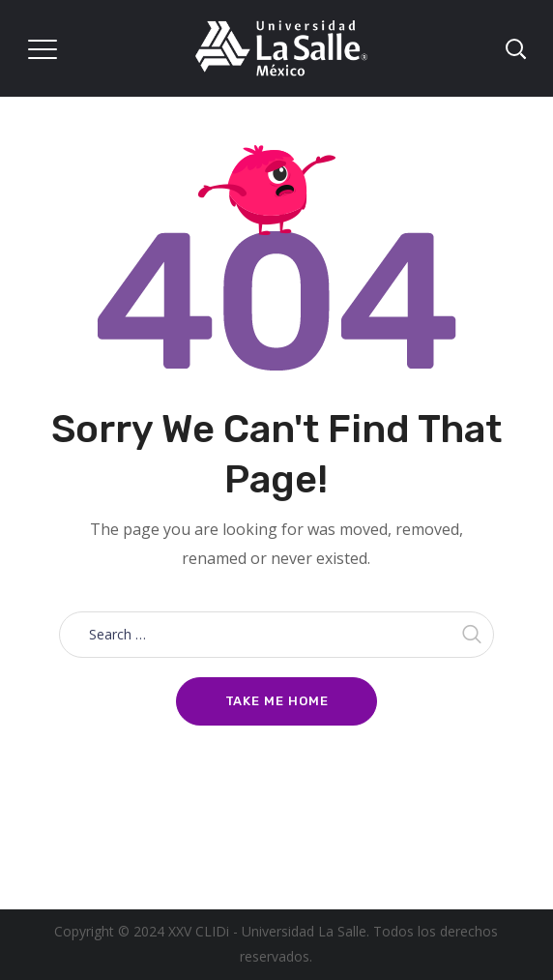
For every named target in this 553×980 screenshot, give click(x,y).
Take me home (277, 701)
